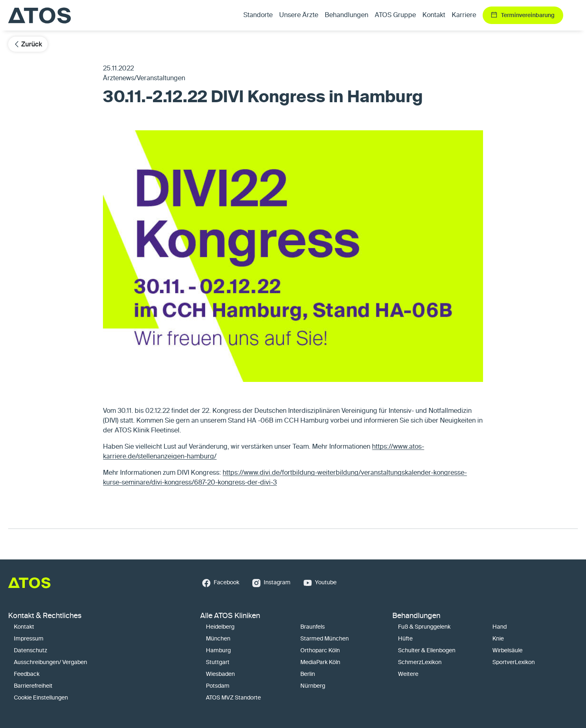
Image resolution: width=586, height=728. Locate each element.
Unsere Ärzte (299, 15)
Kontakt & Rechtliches (45, 616)
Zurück (28, 44)
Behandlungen (416, 616)
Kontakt (434, 15)
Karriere (464, 15)
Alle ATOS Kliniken (230, 616)
